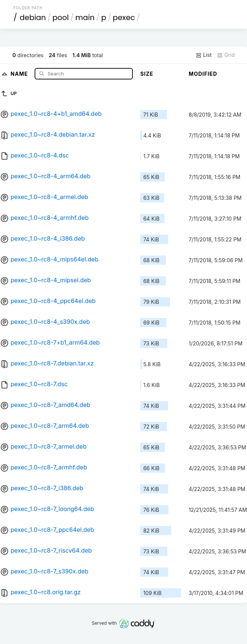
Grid (226, 55)
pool (61, 17)
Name (20, 73)
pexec (124, 17)
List (204, 55)
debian (33, 17)
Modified (203, 74)
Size (147, 74)
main (85, 17)
